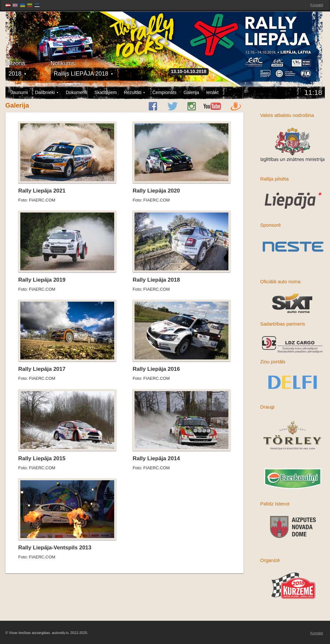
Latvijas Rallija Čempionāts (43, 32)
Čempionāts (164, 92)
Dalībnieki (47, 93)
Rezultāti (135, 93)
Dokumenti (77, 92)
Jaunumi (20, 92)
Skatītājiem (106, 92)
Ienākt (212, 92)
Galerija (191, 92)
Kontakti (317, 5)
